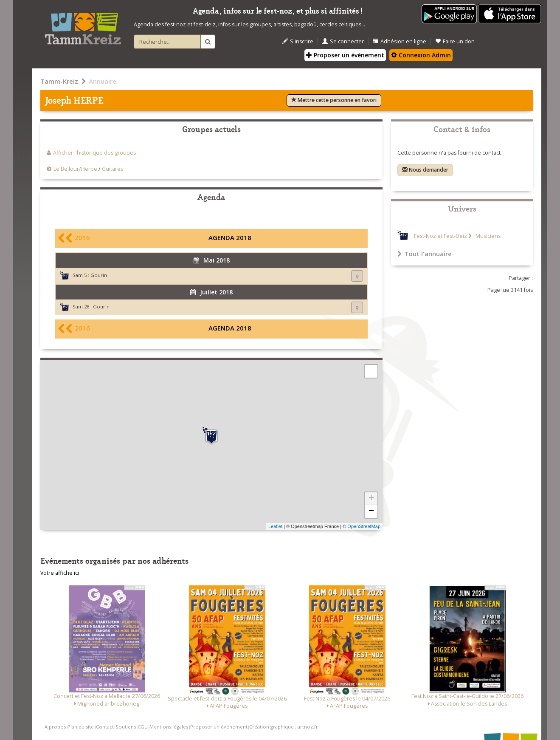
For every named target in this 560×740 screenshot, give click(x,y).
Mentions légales (169, 727)
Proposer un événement (219, 727)
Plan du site (81, 727)
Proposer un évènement (345, 55)
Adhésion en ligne (400, 41)
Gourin (99, 275)
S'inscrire (298, 41)
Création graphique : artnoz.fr (284, 727)
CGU (143, 727)
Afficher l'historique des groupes (94, 153)
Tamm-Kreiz (59, 81)
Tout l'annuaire (425, 254)
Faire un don (455, 41)
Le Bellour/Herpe (75, 169)
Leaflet (275, 526)
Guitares (113, 169)
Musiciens (487, 236)
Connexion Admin (421, 55)
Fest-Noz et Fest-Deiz (440, 236)
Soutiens (126, 727)
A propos (55, 727)
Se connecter (343, 41)
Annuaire (103, 81)
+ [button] (371, 499)
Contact (105, 727)
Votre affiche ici (60, 573)
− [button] (371, 511)
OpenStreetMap (364, 526)
